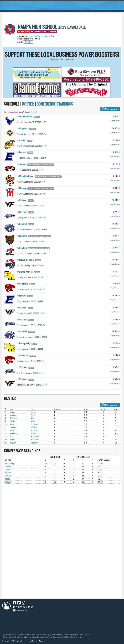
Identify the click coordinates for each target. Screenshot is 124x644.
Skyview (22, 212)
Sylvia (12, 421)
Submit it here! (31, 112)
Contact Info (48, 36)
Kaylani (13, 443)
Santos (34, 412)
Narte (33, 434)
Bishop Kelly (23, 272)
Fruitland (22, 236)
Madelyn (13, 418)
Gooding (22, 248)
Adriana (13, 415)
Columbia (22, 284)
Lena (12, 424)
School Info (34, 36)
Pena (33, 415)
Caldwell (22, 224)
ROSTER (28, 104)
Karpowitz (35, 437)
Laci (12, 437)
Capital (21, 140)
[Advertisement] (62, 528)
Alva (33, 418)
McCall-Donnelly (25, 260)
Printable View (110, 109)
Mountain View (25, 117)
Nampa (7, 479)
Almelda (34, 427)
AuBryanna (14, 434)
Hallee (13, 440)
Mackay (21, 188)
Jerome (21, 164)
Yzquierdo (35, 443)
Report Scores (115, 121)
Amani (13, 412)
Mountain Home (25, 176)
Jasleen (13, 427)
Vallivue (22, 200)
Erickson (34, 424)
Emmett (21, 152)
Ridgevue (22, 129)
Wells (33, 421)
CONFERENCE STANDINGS (55, 104)
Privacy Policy (38, 641)
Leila (12, 431)
